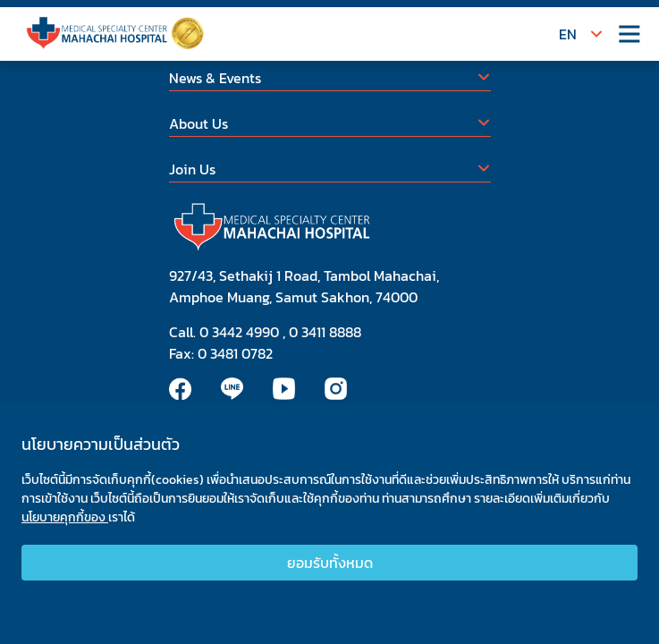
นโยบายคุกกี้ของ (65, 522)
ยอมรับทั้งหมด (330, 567)
